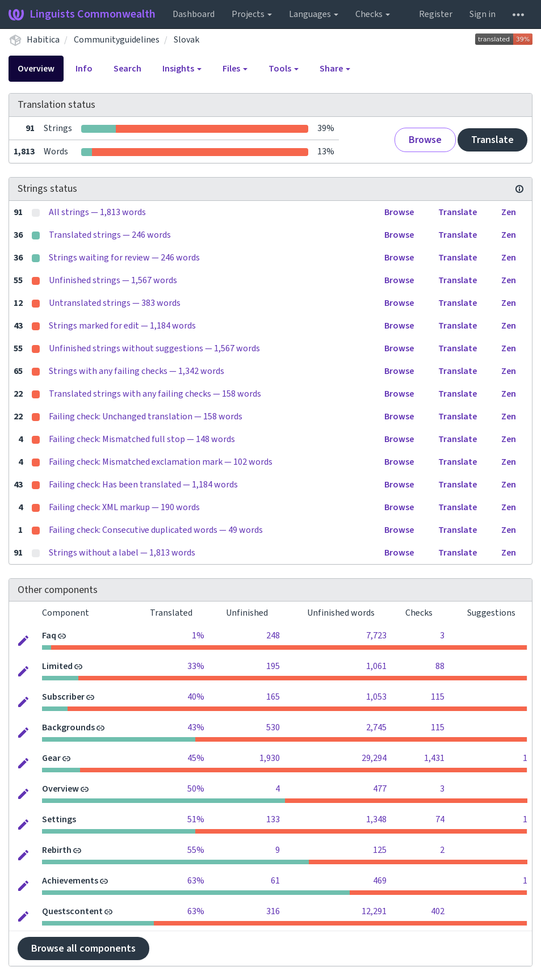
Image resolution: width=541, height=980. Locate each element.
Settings (59, 819)
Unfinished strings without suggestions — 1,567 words (154, 348)
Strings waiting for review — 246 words (124, 258)
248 (273, 636)
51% (196, 819)
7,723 (376, 636)
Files (235, 69)
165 (273, 697)
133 (273, 819)
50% (196, 789)
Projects (252, 14)
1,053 (376, 697)
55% (196, 850)
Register (436, 14)
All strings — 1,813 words (97, 212)
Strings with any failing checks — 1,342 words (137, 371)
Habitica (43, 40)
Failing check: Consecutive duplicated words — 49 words (156, 530)
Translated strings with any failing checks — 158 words (155, 394)
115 (438, 697)
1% (198, 636)
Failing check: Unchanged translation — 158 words (146, 417)
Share (335, 69)
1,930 (270, 758)
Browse (425, 140)
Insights (182, 69)
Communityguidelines (117, 40)
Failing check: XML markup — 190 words (124, 507)
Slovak (186, 40)
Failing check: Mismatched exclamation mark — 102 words (161, 462)
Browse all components (83, 949)
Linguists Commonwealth (82, 14)
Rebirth (57, 850)
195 (273, 666)
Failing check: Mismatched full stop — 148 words (142, 439)
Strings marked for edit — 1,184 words (122, 326)
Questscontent (72, 911)
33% (196, 666)
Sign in (483, 14)
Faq (49, 636)
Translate (492, 140)
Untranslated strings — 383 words (115, 303)
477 (380, 789)
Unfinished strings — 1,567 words (113, 280)
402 (438, 911)
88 (440, 666)
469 (380, 881)
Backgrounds (68, 727)
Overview (36, 69)
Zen (509, 212)
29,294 (374, 758)
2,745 (376, 727)
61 (275, 881)
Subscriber (63, 697)
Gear (51, 758)
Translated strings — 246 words (110, 235)
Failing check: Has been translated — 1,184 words (143, 485)
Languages (314, 14)
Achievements (70, 881)
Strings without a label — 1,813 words (122, 553)
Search (127, 69)
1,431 (434, 758)
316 (273, 911)
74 (440, 819)
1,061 (376, 666)
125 (380, 850)
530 (273, 727)
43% (196, 727)
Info (84, 69)
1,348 (376, 819)
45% (196, 758)
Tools (284, 69)
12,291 (374, 911)
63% (196, 881)
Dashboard (194, 14)
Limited (57, 666)
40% (196, 697)
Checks (373, 14)
